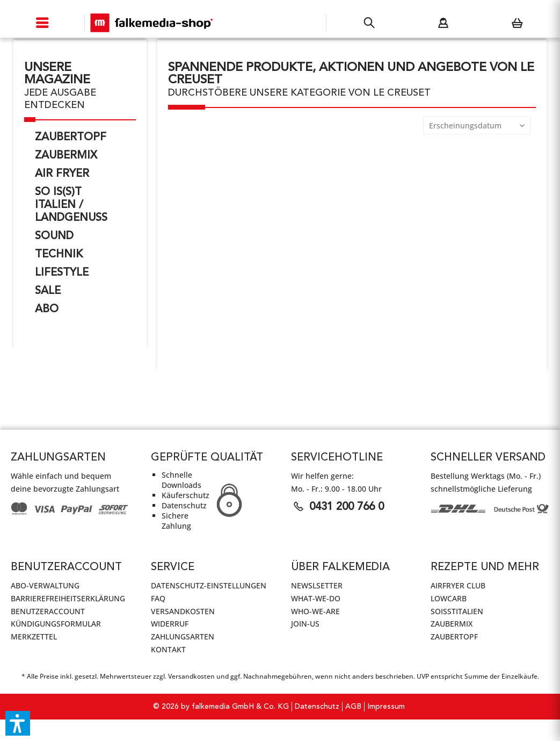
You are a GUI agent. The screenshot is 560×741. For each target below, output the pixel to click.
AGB (353, 707)
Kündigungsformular (56, 624)
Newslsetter (317, 585)
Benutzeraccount (48, 611)
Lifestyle (62, 273)
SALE (48, 291)
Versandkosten (183, 611)
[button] (18, 723)
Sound (54, 236)
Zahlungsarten (183, 636)
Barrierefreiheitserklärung (68, 598)
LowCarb (449, 598)
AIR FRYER (62, 174)
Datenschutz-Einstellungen (209, 585)
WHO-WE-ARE (315, 611)
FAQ (158, 598)
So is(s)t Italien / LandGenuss (71, 205)
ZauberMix (66, 156)
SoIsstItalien (457, 611)
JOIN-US (305, 624)
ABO (47, 310)
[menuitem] (42, 23)
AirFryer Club (458, 585)
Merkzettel (34, 636)
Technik (59, 255)
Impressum (386, 707)
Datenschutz (317, 707)
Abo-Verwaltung (45, 585)
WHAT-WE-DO (316, 598)
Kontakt (168, 649)
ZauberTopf (71, 138)
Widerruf (170, 624)
